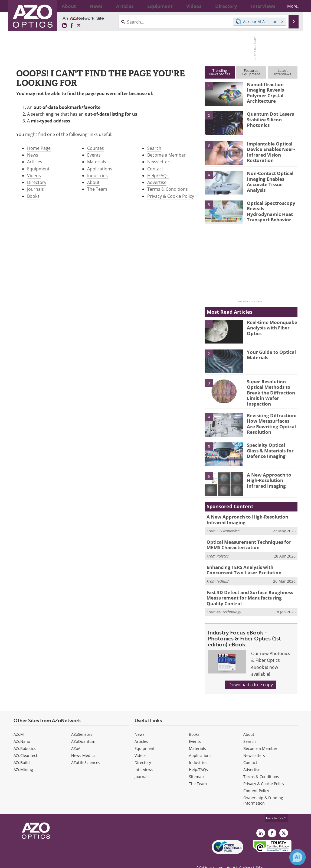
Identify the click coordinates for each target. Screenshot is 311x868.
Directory (37, 182)
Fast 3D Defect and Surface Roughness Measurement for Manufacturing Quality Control (248, 590)
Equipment (38, 169)
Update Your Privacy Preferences (55, 861)
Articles (35, 162)
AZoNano (22, 732)
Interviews (144, 761)
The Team (97, 189)
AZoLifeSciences (86, 754)
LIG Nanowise (228, 527)
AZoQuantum (83, 732)
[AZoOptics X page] (79, 26)
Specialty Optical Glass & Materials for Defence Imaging (271, 447)
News (33, 155)
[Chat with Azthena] (297, 857)
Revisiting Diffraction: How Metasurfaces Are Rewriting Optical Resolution (270, 419)
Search (154, 148)
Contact (155, 169)
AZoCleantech (26, 746)
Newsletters (159, 162)
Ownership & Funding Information (263, 791)
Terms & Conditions (168, 189)
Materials (97, 162)
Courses (96, 148)
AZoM (19, 725)
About (93, 182)
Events (94, 155)
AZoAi (76, 739)
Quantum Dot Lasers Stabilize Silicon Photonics (268, 119)
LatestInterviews (283, 72)
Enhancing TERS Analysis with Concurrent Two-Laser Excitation (249, 563)
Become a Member (166, 155)
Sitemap (196, 768)
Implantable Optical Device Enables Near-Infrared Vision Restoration (268, 151)
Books (33, 196)
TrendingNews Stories (220, 72)
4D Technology (229, 603)
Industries (97, 176)
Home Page (39, 148)
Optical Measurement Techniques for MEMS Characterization (251, 540)
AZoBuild (22, 754)
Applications (100, 169)
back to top (276, 809)
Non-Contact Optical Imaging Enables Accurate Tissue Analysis (272, 178)
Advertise (157, 182)
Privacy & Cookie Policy (171, 196)
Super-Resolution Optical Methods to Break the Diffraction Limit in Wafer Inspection (269, 391)
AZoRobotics (25, 739)
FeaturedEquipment (251, 72)
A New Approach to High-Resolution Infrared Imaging (272, 476)
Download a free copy (251, 676)
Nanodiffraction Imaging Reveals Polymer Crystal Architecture (272, 89)
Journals (35, 189)
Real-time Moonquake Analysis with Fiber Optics (269, 327)
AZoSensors (82, 725)
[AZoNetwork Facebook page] (72, 26)
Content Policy (256, 782)
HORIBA (223, 574)
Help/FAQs (158, 176)
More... (289, 6)
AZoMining (23, 761)
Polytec (222, 550)
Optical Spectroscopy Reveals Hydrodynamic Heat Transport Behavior (272, 208)
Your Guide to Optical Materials (269, 354)
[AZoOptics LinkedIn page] (64, 26)
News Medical (84, 746)
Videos (34, 176)
